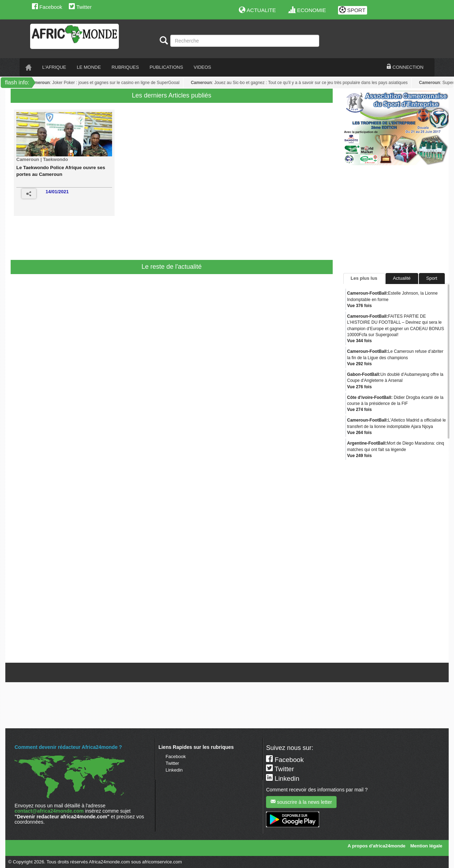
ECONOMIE (307, 10)
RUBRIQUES (125, 67)
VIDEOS (202, 67)
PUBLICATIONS (166, 67)
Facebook (47, 7)
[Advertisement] (150, 240)
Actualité (402, 278)
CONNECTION (405, 67)
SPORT (352, 10)
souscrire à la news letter (301, 802)
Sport (432, 278)
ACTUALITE (257, 10)
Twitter (80, 7)
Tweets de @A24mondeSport (373, 657)
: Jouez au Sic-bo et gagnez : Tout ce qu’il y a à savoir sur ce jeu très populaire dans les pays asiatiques (300, 83)
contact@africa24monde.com (49, 811)
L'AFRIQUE (54, 67)
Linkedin (174, 770)
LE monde (89, 67)
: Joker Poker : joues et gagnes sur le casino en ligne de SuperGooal (105, 83)
